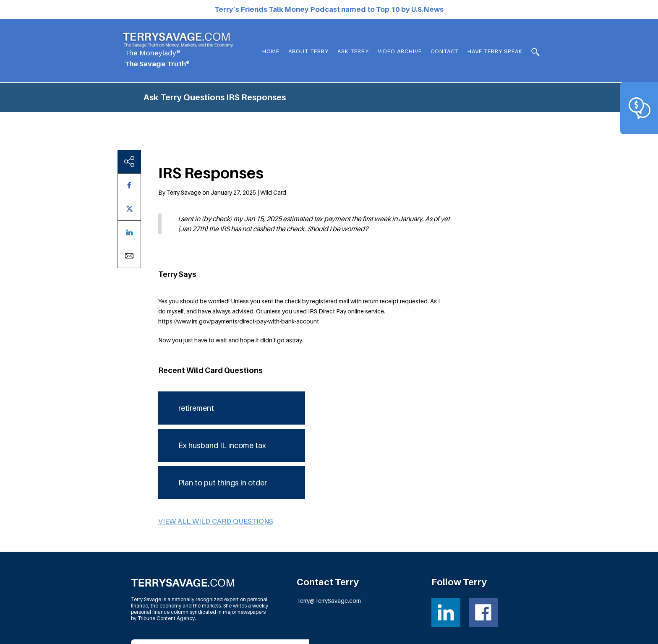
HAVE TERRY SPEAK (495, 51)
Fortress (513, 632)
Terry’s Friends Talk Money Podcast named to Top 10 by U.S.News (329, 9)
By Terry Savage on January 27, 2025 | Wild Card (222, 129)
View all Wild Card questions (216, 457)
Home (271, 51)
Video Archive (400, 51)
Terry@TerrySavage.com (329, 537)
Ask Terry (353, 51)
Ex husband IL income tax (222, 382)
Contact (445, 51)
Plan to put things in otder (223, 419)
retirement (196, 344)
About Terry (308, 51)
